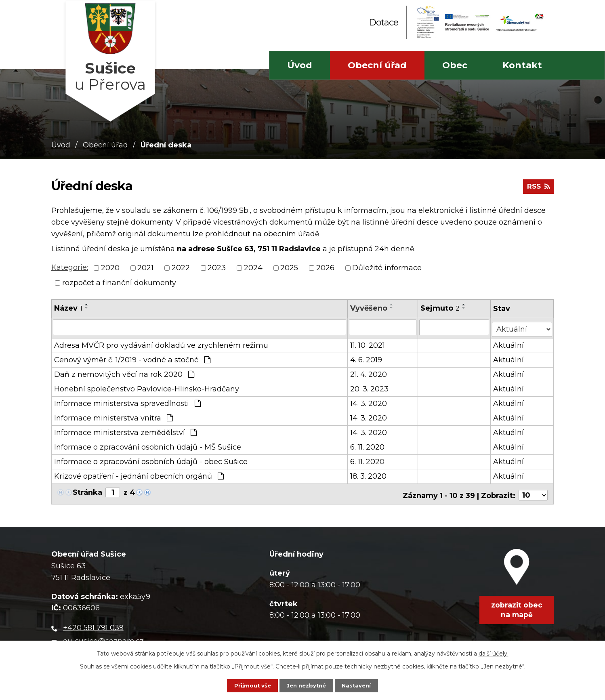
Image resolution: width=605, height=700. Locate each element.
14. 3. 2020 (369, 402)
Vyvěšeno (369, 308)
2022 (181, 268)
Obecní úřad (377, 65)
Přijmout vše (245, 685)
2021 (145, 268)
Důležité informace (387, 268)
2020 (110, 268)
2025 (289, 268)
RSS (537, 189)
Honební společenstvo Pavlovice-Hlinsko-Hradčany (147, 387)
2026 (325, 268)
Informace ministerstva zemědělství (125, 431)
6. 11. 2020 (368, 445)
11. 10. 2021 (368, 343)
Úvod (300, 65)
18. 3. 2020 (369, 474)
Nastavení (364, 685)
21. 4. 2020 (369, 372)
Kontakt (522, 65)
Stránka (87, 490)
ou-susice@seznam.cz (103, 636)
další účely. (494, 652)
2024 (253, 268)
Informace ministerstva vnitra (113, 416)
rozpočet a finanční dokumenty (119, 283)
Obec (455, 65)
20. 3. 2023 (370, 387)
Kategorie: (70, 267)
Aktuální (509, 343)
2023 (217, 268)
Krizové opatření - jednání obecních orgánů (139, 474)
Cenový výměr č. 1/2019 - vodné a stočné (132, 358)
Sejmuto (440, 308)
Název (68, 308)
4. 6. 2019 (367, 358)
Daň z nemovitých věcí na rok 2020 (124, 372)
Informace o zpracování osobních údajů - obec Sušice (151, 460)
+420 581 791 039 (93, 623)
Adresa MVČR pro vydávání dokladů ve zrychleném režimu (161, 343)
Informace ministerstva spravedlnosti (127, 402)
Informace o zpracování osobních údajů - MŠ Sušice (148, 445)
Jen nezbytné (306, 685)
